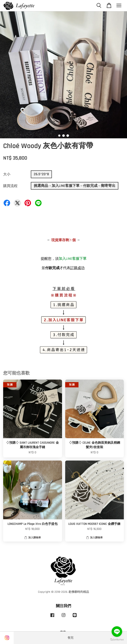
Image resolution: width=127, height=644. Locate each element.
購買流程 (10, 186)
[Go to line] (117, 632)
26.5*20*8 (41, 174)
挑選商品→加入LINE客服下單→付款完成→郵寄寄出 (75, 186)
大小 (7, 174)
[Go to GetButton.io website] (117, 640)
